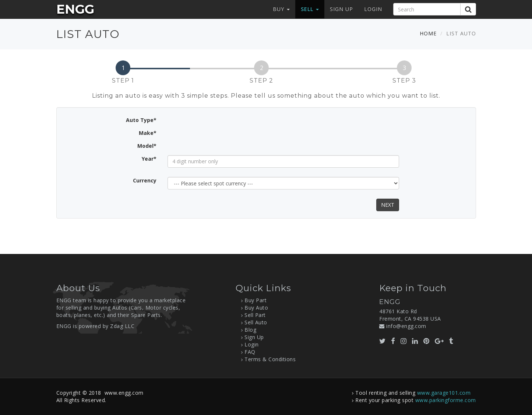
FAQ (250, 352)
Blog (250, 330)
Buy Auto (256, 308)
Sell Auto (256, 322)
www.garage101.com (444, 393)
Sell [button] (310, 9)
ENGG (75, 9)
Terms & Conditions (270, 359)
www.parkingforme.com (446, 400)
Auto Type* (141, 120)
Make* (148, 133)
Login (373, 9)
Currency (145, 180)
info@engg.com (406, 326)
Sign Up (341, 9)
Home (428, 33)
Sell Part (255, 315)
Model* (147, 146)
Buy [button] (281, 9)
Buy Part (256, 300)
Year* (149, 159)
